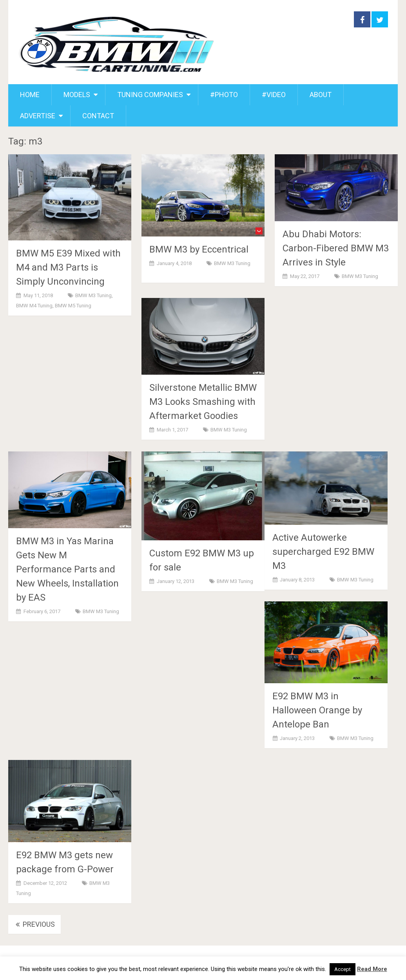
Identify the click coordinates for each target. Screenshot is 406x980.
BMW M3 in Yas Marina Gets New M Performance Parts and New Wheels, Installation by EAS (67, 569)
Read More (372, 969)
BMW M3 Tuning (93, 295)
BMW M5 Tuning (73, 306)
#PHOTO (224, 95)
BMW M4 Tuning (34, 306)
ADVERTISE (38, 116)
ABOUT (321, 95)
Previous (34, 924)
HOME (30, 95)
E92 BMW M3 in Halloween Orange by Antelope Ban (317, 710)
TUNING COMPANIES (150, 95)
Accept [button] (343, 969)
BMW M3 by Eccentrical (199, 249)
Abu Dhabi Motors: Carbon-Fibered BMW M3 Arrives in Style (336, 248)
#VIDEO (274, 95)
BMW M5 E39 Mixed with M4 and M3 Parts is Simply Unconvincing (68, 267)
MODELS (77, 95)
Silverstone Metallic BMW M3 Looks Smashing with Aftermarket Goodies (203, 402)
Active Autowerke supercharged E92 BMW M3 (323, 552)
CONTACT (98, 116)
